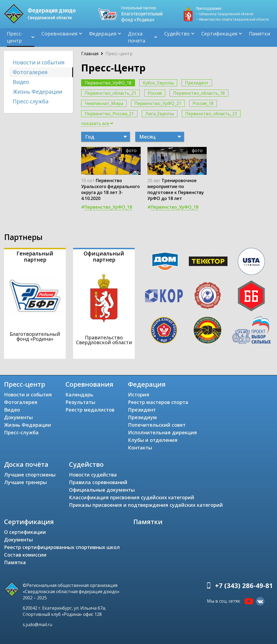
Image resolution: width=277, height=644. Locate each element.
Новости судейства (93, 475)
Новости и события (39, 62)
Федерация (103, 34)
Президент (197, 83)
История (139, 395)
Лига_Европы (160, 114)
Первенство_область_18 (199, 93)
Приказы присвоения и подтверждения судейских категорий (146, 505)
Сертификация (219, 34)
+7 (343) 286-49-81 (244, 585)
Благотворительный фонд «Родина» (142, 14)
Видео (21, 82)
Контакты (140, 448)
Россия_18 (203, 103)
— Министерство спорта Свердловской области (232, 19)
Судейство (177, 34)
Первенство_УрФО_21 (158, 103)
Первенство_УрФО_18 (108, 83)
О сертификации (25, 532)
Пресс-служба (31, 101)
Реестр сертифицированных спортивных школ (62, 547)
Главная (90, 54)
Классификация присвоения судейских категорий (132, 497)
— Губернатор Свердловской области (225, 14)
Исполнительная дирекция (162, 432)
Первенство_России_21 (109, 114)
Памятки (260, 34)
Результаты (80, 402)
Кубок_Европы (158, 83)
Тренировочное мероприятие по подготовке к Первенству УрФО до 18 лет (176, 189)
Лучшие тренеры (25, 482)
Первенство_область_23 (211, 114)
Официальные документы (102, 490)
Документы (18, 417)
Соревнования (59, 34)
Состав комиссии (25, 555)
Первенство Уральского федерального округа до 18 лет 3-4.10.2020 (111, 189)
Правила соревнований (98, 482)
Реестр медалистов (90, 410)
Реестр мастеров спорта (158, 402)
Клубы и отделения (153, 440)
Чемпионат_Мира (104, 103)
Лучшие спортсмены (30, 475)
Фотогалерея (30, 72)
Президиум (142, 417)
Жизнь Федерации (37, 92)
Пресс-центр (15, 37)
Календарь (79, 395)
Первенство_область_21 (111, 93)
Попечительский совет (157, 425)
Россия (155, 93)
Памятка (15, 562)
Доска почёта (137, 37)
